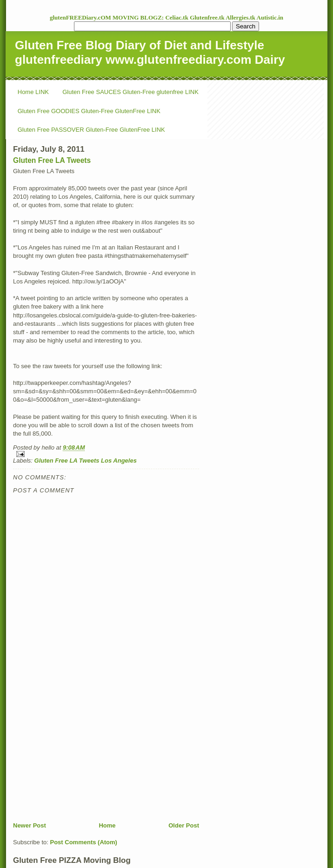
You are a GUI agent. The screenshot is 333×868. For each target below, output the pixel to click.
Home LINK (33, 92)
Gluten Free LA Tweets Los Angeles (86, 461)
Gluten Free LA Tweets (52, 160)
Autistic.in (270, 17)
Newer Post (30, 825)
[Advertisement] (83, 756)
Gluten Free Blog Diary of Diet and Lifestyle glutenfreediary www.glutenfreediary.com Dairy (150, 52)
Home (107, 825)
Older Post (184, 825)
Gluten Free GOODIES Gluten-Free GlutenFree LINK (89, 111)
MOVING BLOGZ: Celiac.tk (151, 17)
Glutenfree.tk (208, 17)
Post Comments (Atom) (84, 842)
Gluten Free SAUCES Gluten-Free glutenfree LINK (130, 92)
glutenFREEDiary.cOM (81, 17)
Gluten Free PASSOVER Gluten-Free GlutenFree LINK (91, 130)
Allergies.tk (241, 17)
